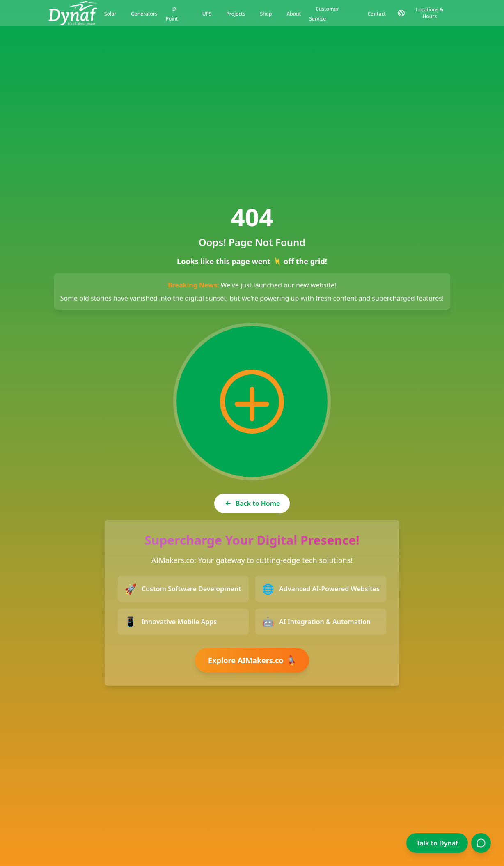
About (294, 14)
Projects (236, 14)
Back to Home (252, 503)
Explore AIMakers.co (253, 660)
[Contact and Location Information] (424, 13)
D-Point (172, 14)
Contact (377, 14)
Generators (144, 14)
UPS (207, 14)
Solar (110, 14)
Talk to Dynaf (437, 843)
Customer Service (324, 14)
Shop (266, 14)
